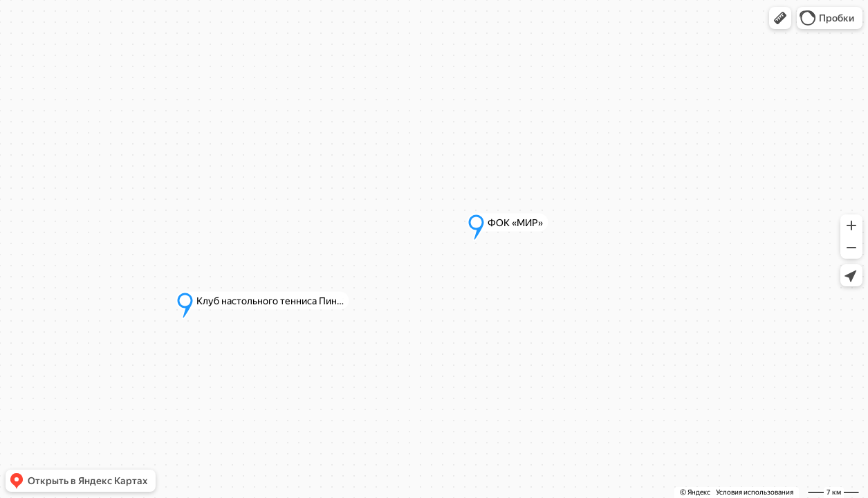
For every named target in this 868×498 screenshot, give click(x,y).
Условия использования (755, 492)
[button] (780, 18)
